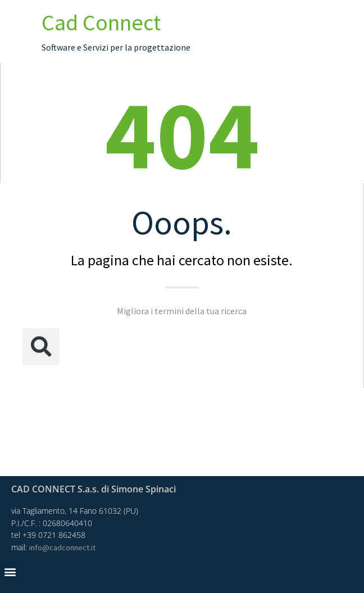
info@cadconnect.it (62, 547)
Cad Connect (101, 22)
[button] (41, 347)
